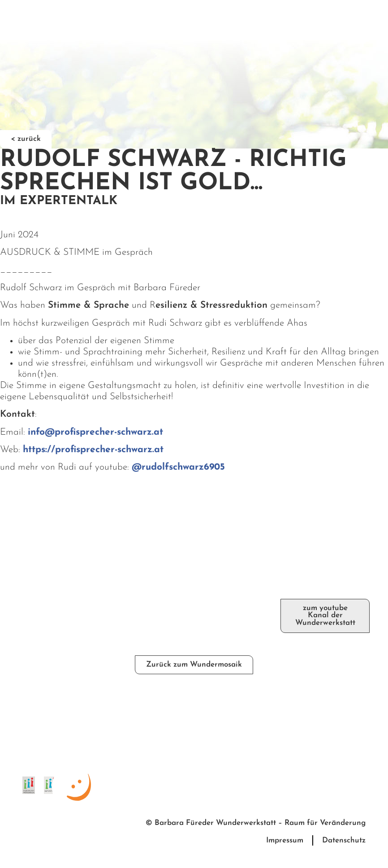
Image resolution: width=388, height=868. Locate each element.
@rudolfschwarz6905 (178, 467)
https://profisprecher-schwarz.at (93, 450)
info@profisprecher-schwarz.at (95, 432)
